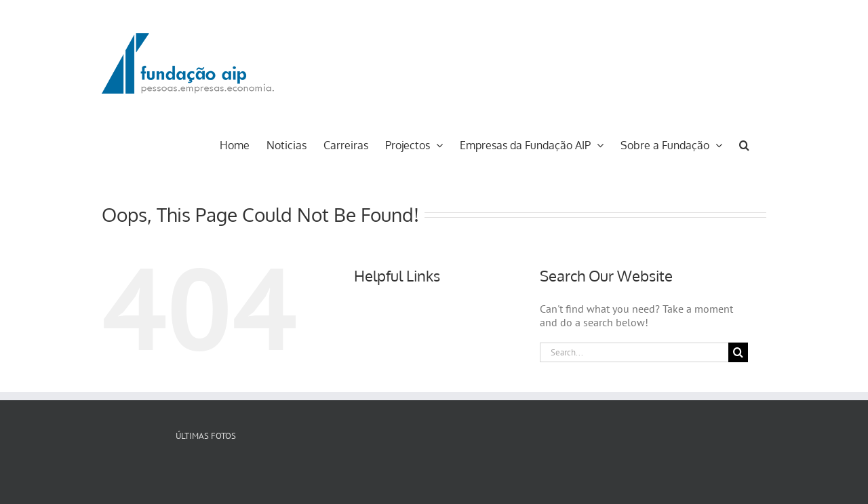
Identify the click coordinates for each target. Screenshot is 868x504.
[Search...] (634, 352)
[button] (744, 144)
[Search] (738, 352)
